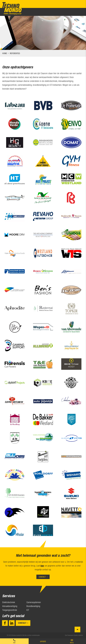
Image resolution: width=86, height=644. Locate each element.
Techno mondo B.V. (12, 8)
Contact (42, 577)
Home (5, 53)
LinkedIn (12, 623)
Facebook (5, 623)
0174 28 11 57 (14, 641)
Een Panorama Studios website (74, 635)
